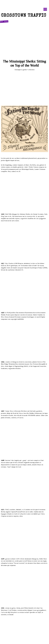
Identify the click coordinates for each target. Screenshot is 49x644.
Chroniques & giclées (21, 70)
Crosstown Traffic (24, 18)
